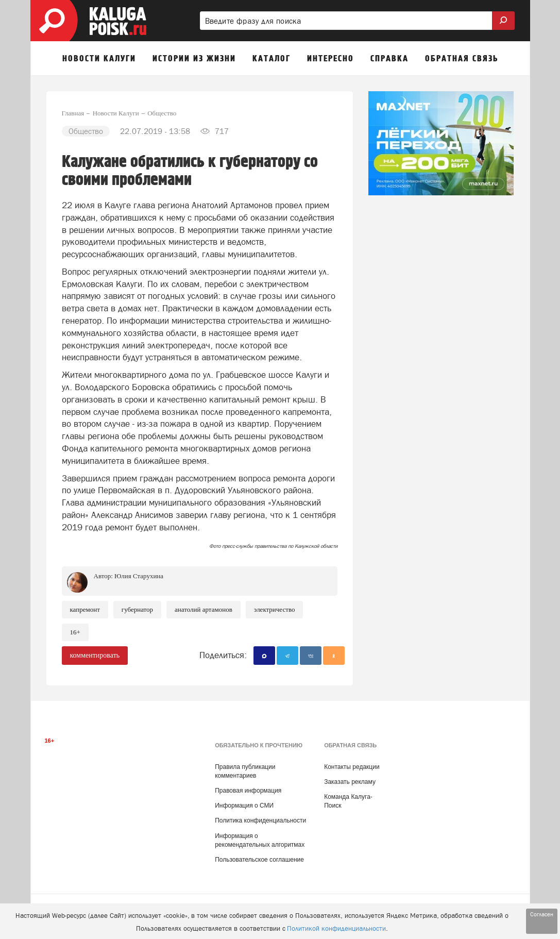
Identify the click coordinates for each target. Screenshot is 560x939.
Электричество (275, 609)
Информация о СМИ (244, 806)
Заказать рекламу (350, 782)
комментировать (95, 655)
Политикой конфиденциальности (336, 928)
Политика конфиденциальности (260, 820)
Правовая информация (248, 791)
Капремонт (85, 609)
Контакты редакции (352, 767)
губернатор (137, 609)
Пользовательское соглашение (259, 860)
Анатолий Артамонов (203, 609)
